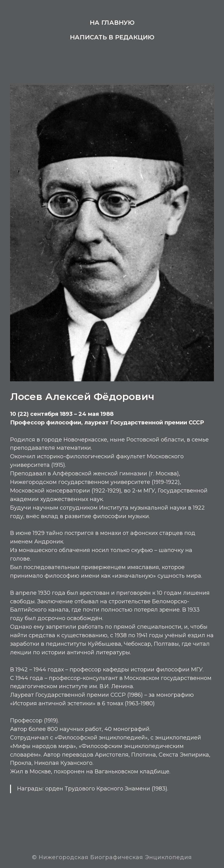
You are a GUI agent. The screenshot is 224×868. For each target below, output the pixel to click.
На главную (112, 23)
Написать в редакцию (112, 37)
